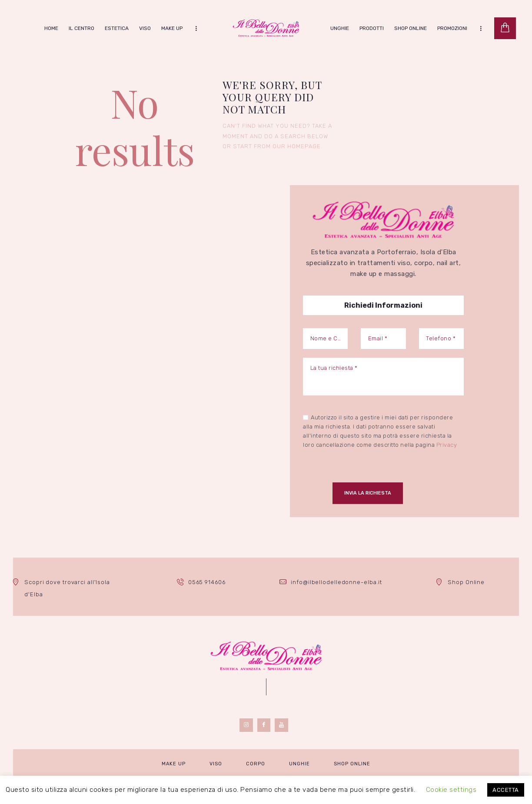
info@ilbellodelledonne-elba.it (336, 582)
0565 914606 (207, 582)
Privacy (447, 445)
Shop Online (466, 582)
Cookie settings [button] (451, 790)
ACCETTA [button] (506, 790)
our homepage (297, 146)
